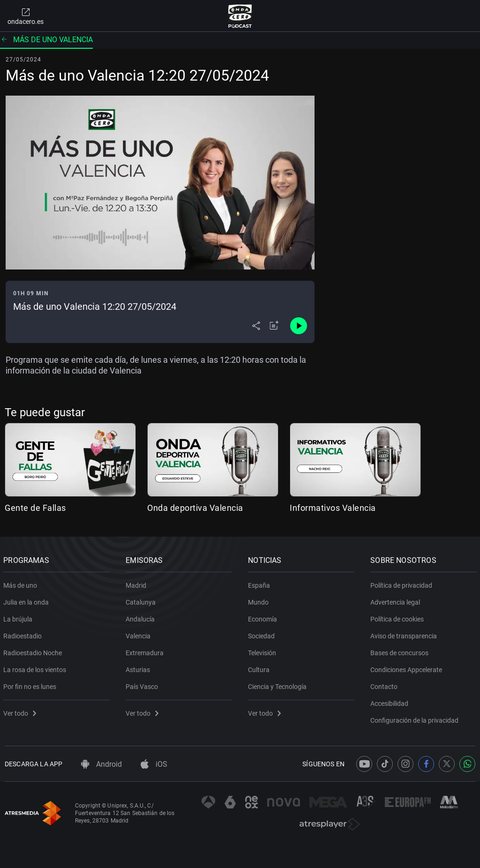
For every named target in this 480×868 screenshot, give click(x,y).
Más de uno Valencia (46, 40)
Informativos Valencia (333, 508)
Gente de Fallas (35, 508)
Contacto (385, 685)
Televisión (263, 651)
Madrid (137, 584)
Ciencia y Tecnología (279, 685)
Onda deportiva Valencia (195, 508)
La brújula (19, 617)
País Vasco (143, 685)
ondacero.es (26, 16)
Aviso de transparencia (405, 634)
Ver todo (21, 711)
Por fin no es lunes (31, 685)
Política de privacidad (403, 584)
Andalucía (142, 617)
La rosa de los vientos (36, 668)
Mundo (260, 600)
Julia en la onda (27, 600)
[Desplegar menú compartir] (256, 326)
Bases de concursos (401, 651)
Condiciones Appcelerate (408, 668)
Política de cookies (398, 617)
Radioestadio (24, 634)
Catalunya (142, 600)
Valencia (139, 634)
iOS (154, 764)
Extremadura (146, 651)
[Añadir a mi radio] (274, 326)
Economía (264, 617)
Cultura (260, 668)
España (260, 584)
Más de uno (22, 584)
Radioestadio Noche (34, 651)
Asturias (139, 668)
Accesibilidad (391, 702)
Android (101, 764)
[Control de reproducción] (299, 326)
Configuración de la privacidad (416, 718)
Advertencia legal (397, 600)
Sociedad (263, 634)
